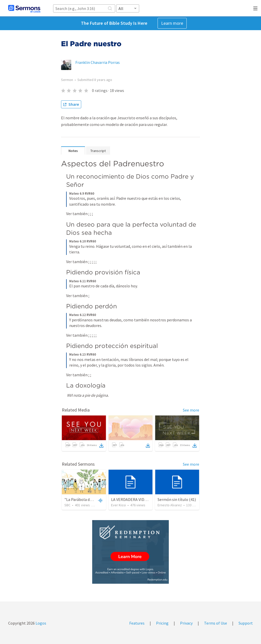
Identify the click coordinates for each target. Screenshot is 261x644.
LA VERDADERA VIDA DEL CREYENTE (143, 499)
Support (246, 623)
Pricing (162, 623)
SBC (67, 505)
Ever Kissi (118, 505)
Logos (40, 623)
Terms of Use (216, 623)
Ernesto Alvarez (170, 505)
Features (137, 623)
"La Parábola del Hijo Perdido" (91, 499)
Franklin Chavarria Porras (98, 62)
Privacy (186, 623)
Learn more (172, 23)
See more (191, 410)
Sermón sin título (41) (177, 499)
